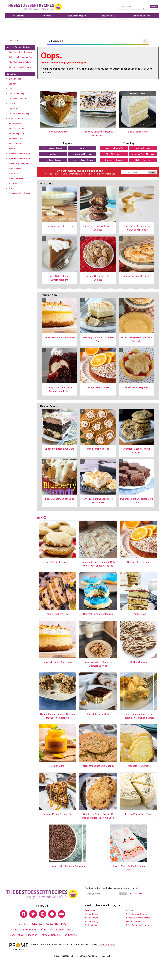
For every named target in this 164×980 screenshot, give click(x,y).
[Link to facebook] (24, 914)
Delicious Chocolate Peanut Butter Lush (98, 134)
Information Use (108, 174)
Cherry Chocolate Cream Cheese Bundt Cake (59, 389)
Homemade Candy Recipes (21, 163)
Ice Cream (14, 173)
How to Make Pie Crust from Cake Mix (137, 339)
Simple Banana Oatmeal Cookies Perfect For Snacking (57, 716)
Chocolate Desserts (18, 99)
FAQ (63, 924)
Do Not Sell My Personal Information (32, 930)
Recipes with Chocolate (82, 154)
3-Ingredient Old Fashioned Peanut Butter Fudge (137, 228)
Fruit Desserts (16, 144)
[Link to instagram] (52, 914)
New (42, 518)
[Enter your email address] (102, 894)
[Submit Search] (154, 7)
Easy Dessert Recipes (53, 148)
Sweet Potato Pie (58, 132)
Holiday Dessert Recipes (20, 158)
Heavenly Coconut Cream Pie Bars (98, 339)
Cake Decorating (16, 94)
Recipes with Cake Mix (114, 148)
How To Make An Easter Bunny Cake (129, 868)
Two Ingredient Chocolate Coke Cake (137, 501)
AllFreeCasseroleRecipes (137, 925)
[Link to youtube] (61, 914)
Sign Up (152, 172)
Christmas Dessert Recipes (143, 154)
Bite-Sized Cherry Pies (137, 387)
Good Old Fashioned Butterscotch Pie (60, 278)
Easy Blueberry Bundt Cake (60, 499)
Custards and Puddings (20, 114)
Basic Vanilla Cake (138, 132)
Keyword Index (64, 930)
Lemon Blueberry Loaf (57, 614)
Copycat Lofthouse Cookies (98, 614)
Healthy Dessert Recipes (20, 154)
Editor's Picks (15, 124)
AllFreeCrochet (92, 914)
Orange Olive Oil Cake (98, 387)
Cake (11, 89)
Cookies (13, 104)
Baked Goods (15, 79)
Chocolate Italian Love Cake (59, 449)
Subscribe (14, 40)
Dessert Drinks (16, 119)
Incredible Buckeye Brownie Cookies (98, 228)
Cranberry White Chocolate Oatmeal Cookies (98, 664)
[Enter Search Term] (132, 7)
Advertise (37, 924)
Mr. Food (130, 910)
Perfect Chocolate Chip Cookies (98, 278)
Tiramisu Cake (139, 614)
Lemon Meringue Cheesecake (59, 337)
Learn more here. (107, 945)
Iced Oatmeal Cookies (57, 562)
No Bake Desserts (17, 178)
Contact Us (52, 924)
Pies (11, 188)
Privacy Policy (95, 174)
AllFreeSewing (92, 921)
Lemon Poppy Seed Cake (139, 814)
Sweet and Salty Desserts (21, 193)
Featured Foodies (17, 129)
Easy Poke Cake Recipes (20, 52)
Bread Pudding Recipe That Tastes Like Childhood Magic (139, 716)
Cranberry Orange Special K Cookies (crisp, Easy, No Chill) (98, 816)
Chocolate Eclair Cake (98, 714)
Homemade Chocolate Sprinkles (68, 866)
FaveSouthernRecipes (136, 921)
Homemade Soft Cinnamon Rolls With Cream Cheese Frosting (98, 564)
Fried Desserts (16, 139)
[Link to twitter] (33, 914)
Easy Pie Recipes (143, 148)
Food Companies (17, 134)
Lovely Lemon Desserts (20, 67)
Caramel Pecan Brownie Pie (57, 814)
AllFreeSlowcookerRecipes (138, 918)
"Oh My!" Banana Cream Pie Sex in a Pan (98, 501)
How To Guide (15, 168)
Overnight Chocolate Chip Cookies (137, 451)
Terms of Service (50, 935)
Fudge (12, 149)
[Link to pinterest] (43, 914)
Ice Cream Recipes (53, 160)
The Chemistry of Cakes (20, 62)
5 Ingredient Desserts (114, 160)
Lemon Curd (57, 766)
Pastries (13, 183)
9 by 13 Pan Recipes (114, 154)
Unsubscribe (70, 935)
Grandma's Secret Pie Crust (60, 226)
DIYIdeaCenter (92, 925)
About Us (23, 924)
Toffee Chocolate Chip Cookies (98, 766)
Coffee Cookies (139, 662)
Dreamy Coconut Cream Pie (137, 276)
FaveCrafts (90, 910)
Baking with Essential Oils (21, 57)
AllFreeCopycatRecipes (136, 914)
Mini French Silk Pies (98, 449)
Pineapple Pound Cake (139, 766)
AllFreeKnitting (92, 918)
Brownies (13, 84)
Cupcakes (14, 109)
